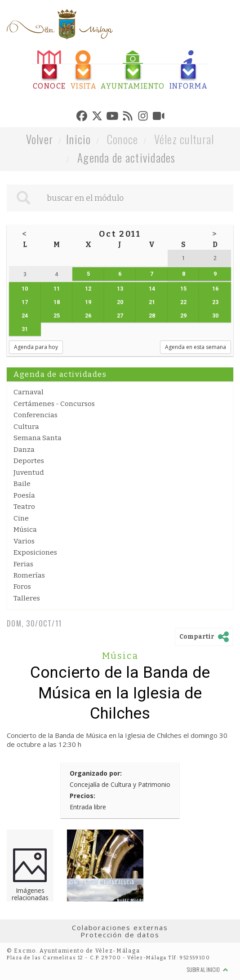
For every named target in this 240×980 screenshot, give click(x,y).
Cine (21, 518)
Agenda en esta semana (196, 347)
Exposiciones (35, 552)
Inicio (79, 139)
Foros (22, 587)
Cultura (26, 427)
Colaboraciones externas (120, 927)
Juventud (29, 472)
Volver (40, 139)
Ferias (23, 564)
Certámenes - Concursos (54, 404)
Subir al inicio (208, 969)
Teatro (24, 507)
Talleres (27, 598)
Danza (24, 450)
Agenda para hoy (36, 347)
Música (25, 530)
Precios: (82, 796)
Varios (24, 541)
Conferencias (36, 415)
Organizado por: (96, 773)
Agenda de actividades (127, 157)
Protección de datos (120, 935)
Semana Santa (38, 438)
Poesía (24, 495)
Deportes (29, 461)
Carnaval (29, 392)
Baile (22, 484)
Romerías (29, 575)
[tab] (49, 70)
